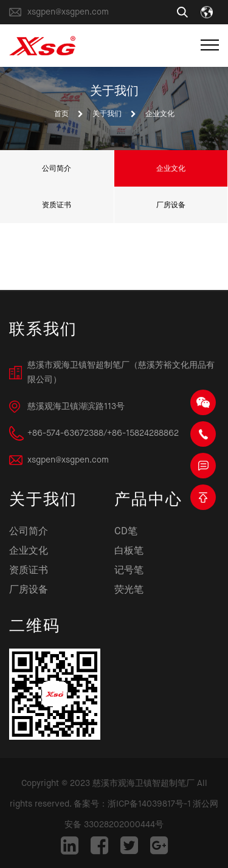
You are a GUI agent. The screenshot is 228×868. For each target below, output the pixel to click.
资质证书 (57, 205)
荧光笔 (129, 590)
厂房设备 (171, 205)
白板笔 (129, 551)
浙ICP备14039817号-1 (149, 804)
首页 (61, 114)
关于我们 (107, 114)
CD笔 (126, 532)
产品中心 (148, 501)
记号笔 (129, 571)
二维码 (35, 627)
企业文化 (171, 168)
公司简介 (57, 168)
